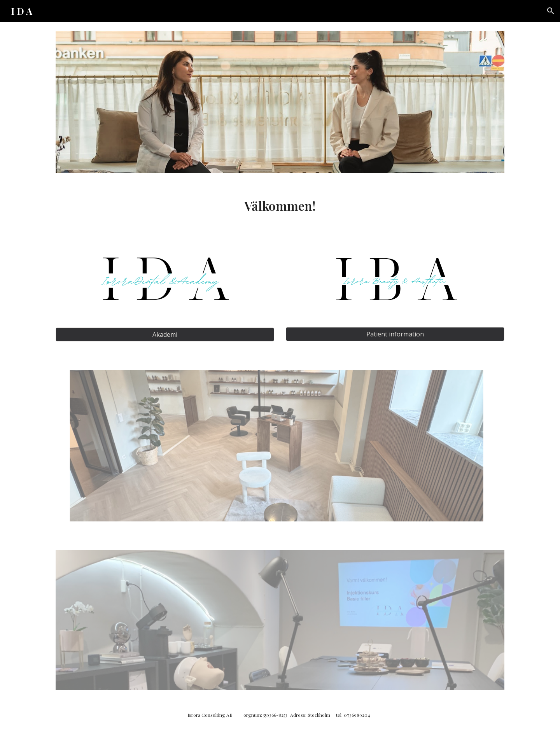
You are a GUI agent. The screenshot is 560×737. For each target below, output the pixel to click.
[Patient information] (395, 334)
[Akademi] (165, 334)
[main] (280, 206)
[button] (551, 11)
